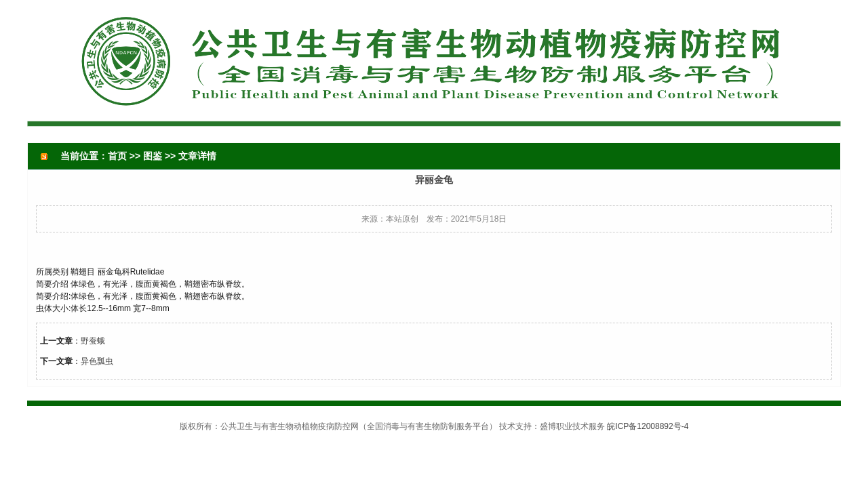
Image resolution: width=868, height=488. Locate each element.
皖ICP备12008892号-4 (648, 426)
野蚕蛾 (93, 341)
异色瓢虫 (97, 361)
